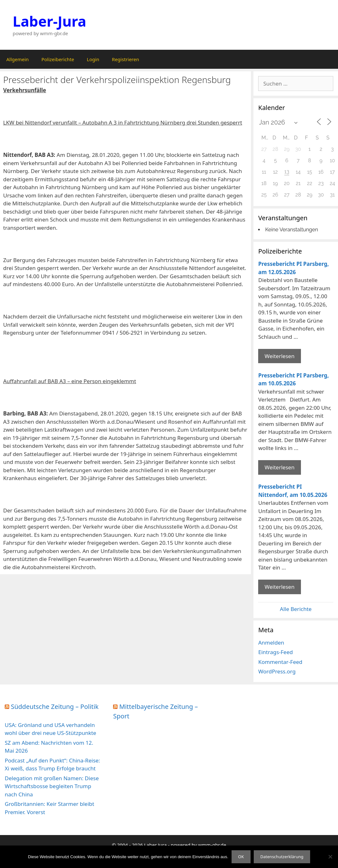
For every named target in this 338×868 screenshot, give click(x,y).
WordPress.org (277, 671)
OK (241, 857)
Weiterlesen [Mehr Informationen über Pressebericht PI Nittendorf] (279, 587)
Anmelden (271, 643)
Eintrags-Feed (275, 652)
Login (93, 59)
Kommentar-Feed (280, 662)
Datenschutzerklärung (282, 857)
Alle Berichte (296, 609)
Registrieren (125, 59)
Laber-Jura (49, 21)
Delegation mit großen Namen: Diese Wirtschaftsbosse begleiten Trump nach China (52, 786)
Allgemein (18, 59)
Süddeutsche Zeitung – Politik (55, 707)
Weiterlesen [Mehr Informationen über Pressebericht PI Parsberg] (279, 356)
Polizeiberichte (58, 59)
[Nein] (330, 857)
